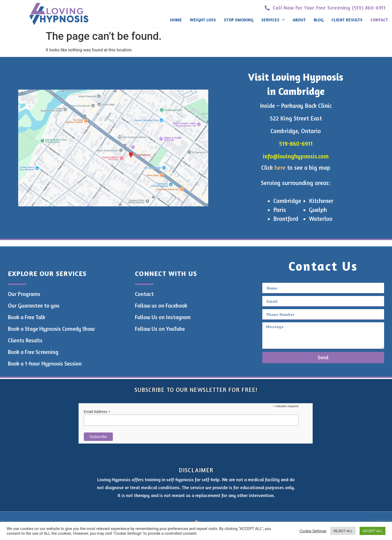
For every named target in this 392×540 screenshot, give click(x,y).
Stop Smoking (239, 20)
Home (176, 20)
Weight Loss (203, 20)
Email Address (97, 412)
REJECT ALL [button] (343, 531)
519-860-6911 (296, 143)
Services (273, 20)
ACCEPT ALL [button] (372, 531)
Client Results (347, 20)
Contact (379, 20)
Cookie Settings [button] (313, 531)
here (280, 167)
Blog (319, 20)
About (299, 20)
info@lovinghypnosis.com (296, 156)
